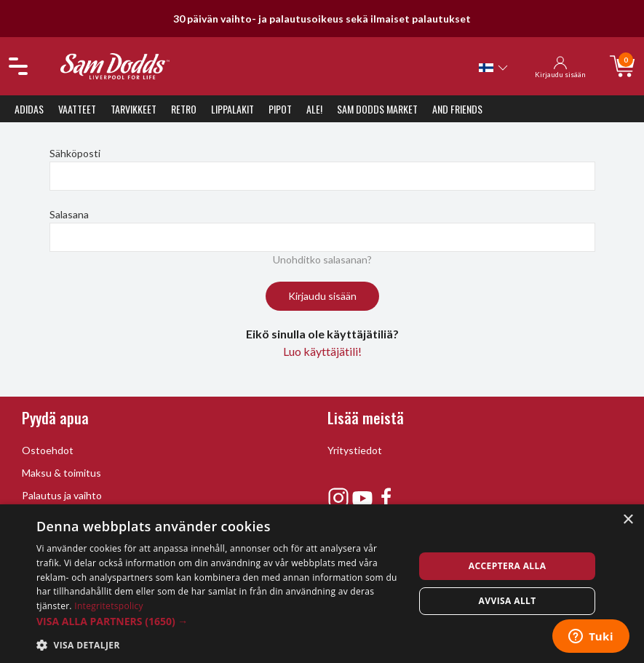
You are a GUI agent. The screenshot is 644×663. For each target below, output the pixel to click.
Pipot (280, 109)
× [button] (628, 520)
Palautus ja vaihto (62, 495)
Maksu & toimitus (61, 473)
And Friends (457, 109)
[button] (220, 621)
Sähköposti (75, 153)
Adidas (29, 109)
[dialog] (322, 584)
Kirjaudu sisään (322, 296)
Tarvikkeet (134, 109)
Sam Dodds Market (377, 109)
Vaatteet (77, 109)
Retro (184, 109)
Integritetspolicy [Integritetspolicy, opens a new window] (109, 606)
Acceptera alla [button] (508, 566)
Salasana (69, 214)
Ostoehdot (48, 450)
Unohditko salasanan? (322, 259)
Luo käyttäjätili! (322, 351)
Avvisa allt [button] (508, 601)
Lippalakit (232, 109)
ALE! (314, 109)
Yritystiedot (355, 450)
